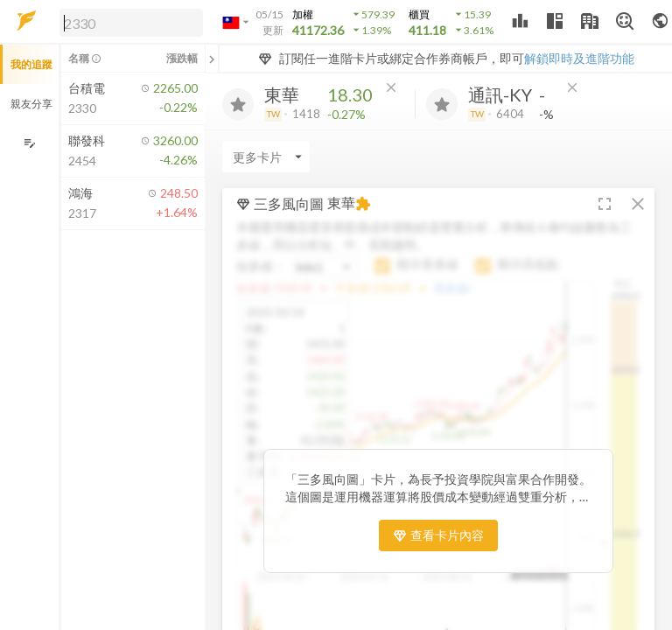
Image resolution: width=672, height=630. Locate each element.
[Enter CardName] (266, 157)
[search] (131, 23)
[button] (128, 22)
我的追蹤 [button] (31, 64)
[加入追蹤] (238, 104)
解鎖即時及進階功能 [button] (579, 58)
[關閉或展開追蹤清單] (212, 59)
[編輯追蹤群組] (29, 143)
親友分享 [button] (31, 104)
